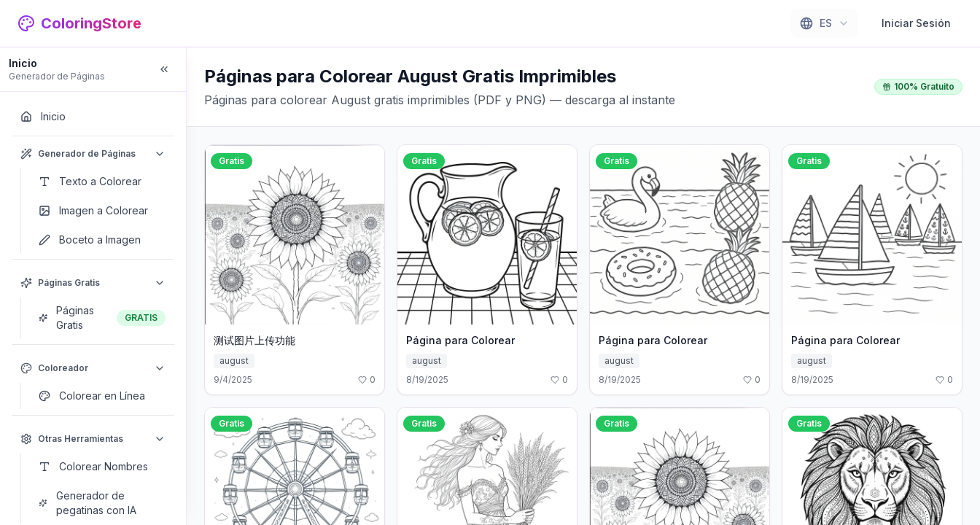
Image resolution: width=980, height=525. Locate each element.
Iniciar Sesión (916, 23)
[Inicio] (93, 117)
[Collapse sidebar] (164, 69)
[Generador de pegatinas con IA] (102, 503)
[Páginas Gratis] (102, 318)
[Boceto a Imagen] (102, 240)
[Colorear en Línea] (102, 396)
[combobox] (824, 23)
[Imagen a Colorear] (102, 211)
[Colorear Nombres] (102, 467)
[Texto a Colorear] (102, 182)
